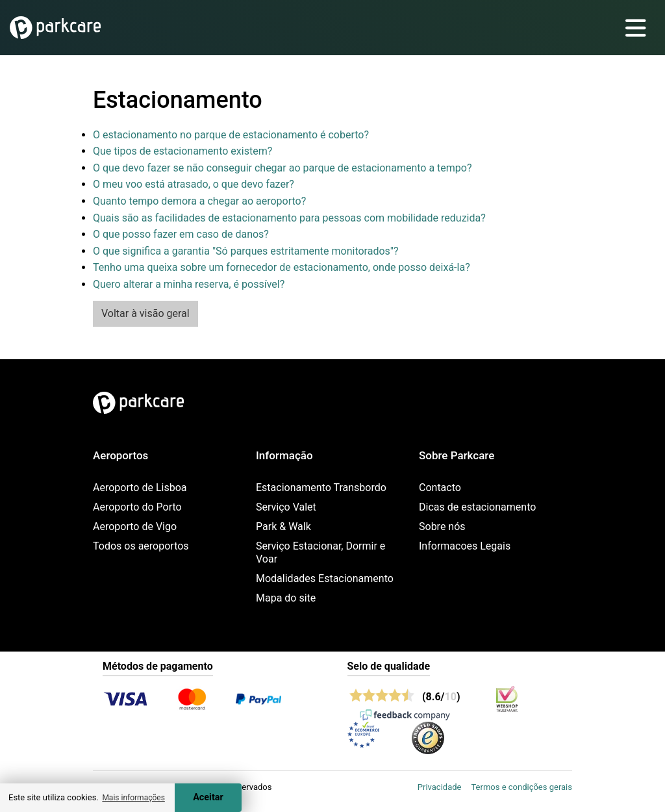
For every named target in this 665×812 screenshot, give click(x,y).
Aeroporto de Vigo (135, 527)
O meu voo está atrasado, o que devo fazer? (194, 184)
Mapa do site (286, 598)
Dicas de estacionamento (477, 507)
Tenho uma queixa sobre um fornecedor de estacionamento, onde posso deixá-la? (282, 267)
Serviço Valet (286, 507)
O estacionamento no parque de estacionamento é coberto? (231, 135)
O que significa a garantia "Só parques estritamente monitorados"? (245, 251)
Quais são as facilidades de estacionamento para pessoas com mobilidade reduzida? (289, 218)
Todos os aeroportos (141, 546)
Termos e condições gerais (521, 787)
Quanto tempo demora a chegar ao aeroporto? (199, 201)
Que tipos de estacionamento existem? (182, 151)
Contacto (440, 488)
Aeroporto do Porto (137, 507)
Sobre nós (442, 527)
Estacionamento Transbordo (321, 488)
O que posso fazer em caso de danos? (181, 234)
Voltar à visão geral (145, 313)
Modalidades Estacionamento (325, 578)
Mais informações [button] (133, 798)
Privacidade (440, 787)
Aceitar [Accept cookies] (208, 797)
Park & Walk (283, 527)
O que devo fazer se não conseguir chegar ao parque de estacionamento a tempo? (282, 168)
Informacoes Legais (465, 546)
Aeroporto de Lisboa (140, 488)
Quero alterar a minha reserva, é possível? (189, 284)
